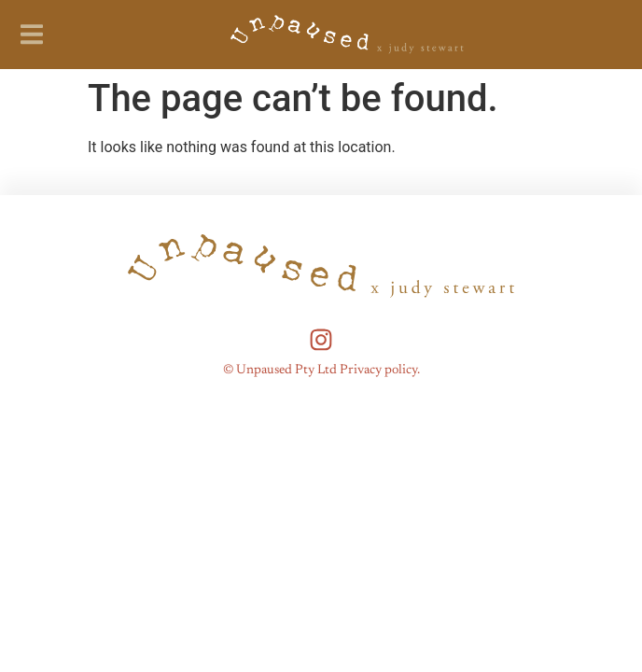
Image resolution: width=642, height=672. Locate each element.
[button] (31, 34)
